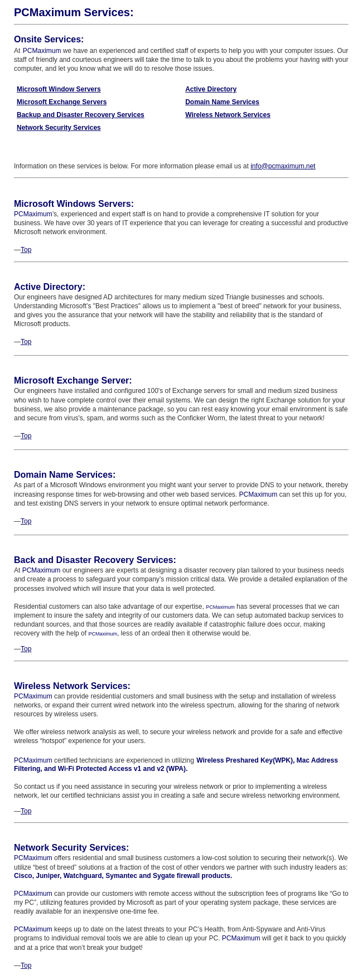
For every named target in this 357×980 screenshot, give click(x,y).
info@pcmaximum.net (283, 166)
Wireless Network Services (228, 115)
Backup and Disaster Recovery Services (81, 115)
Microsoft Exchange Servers (62, 102)
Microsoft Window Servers (59, 89)
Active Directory (211, 89)
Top (26, 250)
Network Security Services (59, 128)
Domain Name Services (222, 102)
